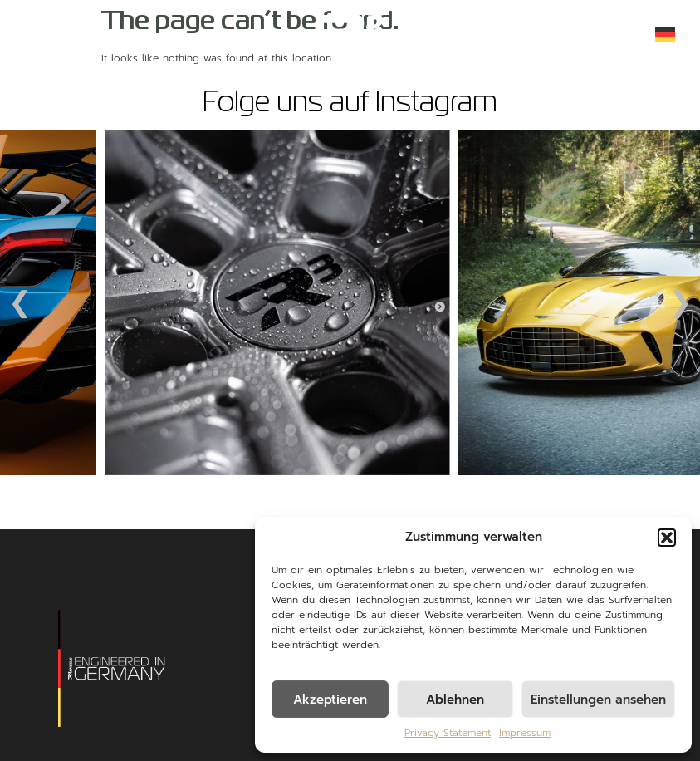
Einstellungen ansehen (598, 700)
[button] (667, 538)
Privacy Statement (448, 733)
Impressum (525, 733)
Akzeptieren (330, 700)
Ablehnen (455, 700)
